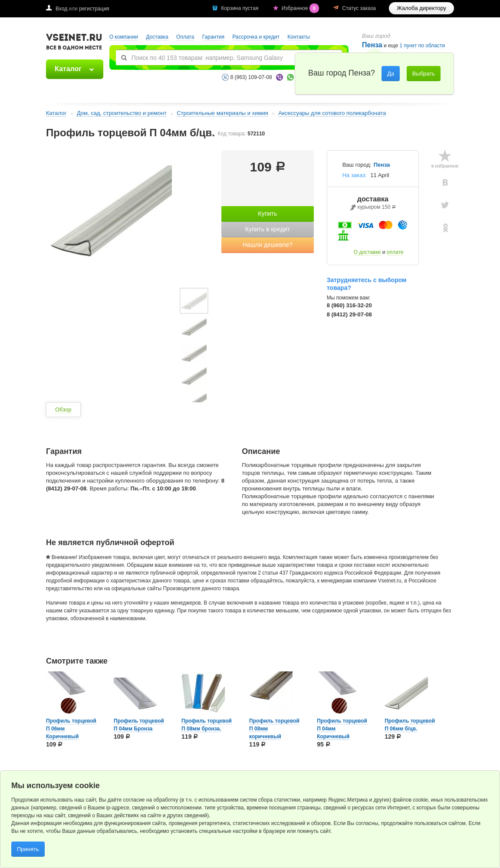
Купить (267, 214)
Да (391, 74)
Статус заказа (359, 8)
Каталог (68, 69)
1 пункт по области (423, 46)
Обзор (63, 409)
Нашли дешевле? (268, 245)
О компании (124, 37)
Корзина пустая (240, 8)
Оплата (185, 37)
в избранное (445, 166)
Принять (28, 849)
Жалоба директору (421, 8)
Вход (61, 9)
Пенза (382, 165)
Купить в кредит (268, 229)
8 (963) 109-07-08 (251, 77)
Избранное (301, 8)
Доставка (157, 37)
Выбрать (424, 74)
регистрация (94, 9)
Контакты (299, 37)
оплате (395, 252)
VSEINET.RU (74, 43)
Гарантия (213, 37)
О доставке (367, 252)
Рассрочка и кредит (256, 37)
